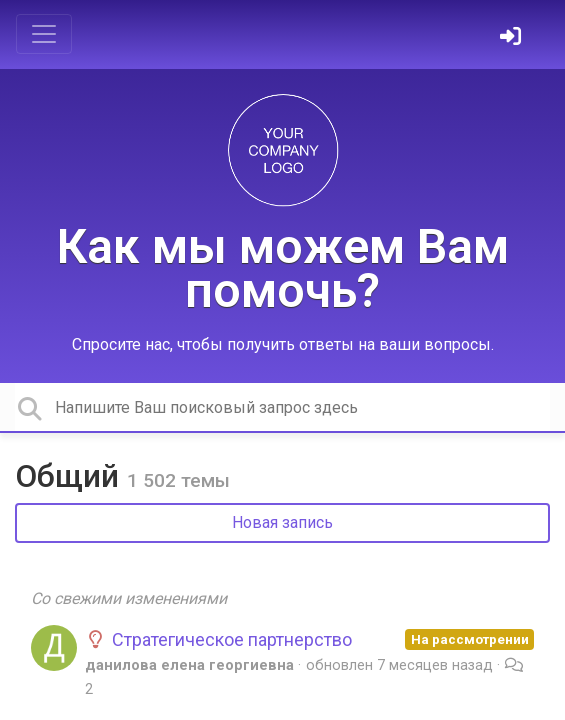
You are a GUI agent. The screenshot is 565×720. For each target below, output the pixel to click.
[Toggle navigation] (44, 34)
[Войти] (513, 38)
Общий (71, 476)
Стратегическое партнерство (218, 639)
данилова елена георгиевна (189, 665)
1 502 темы (178, 480)
